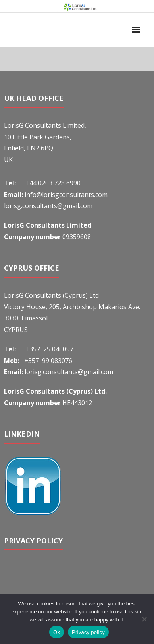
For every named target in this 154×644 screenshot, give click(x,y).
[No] (144, 619)
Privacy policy (88, 632)
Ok (57, 632)
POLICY (50, 541)
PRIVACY (20, 541)
